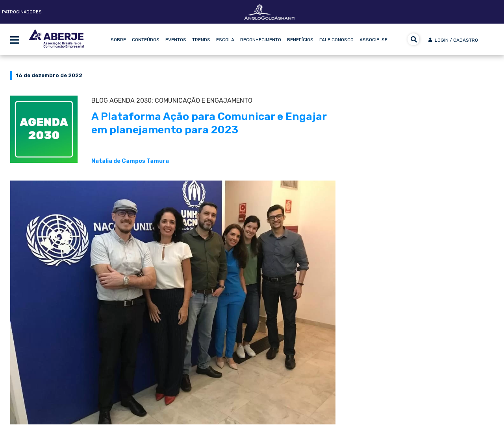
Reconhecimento (261, 40)
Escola (225, 40)
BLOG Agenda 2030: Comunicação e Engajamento (172, 100)
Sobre (118, 40)
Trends (201, 40)
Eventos (176, 40)
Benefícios (300, 40)
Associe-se (373, 40)
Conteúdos (146, 40)
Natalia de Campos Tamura (130, 161)
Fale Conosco (336, 40)
